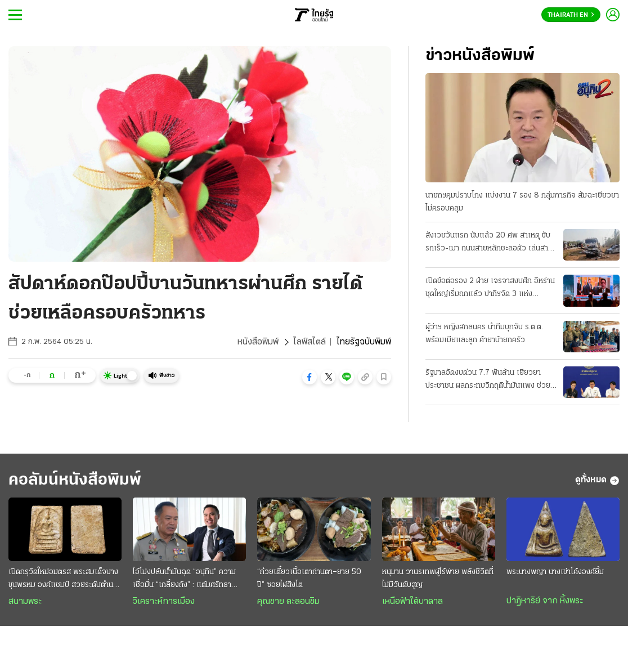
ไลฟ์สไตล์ (309, 342)
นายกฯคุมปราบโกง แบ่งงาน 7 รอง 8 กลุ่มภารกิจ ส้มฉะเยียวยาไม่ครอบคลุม (522, 202)
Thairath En (571, 15)
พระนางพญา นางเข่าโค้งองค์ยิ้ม (555, 572)
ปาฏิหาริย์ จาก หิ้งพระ (545, 601)
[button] (309, 377)
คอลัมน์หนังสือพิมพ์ (75, 480)
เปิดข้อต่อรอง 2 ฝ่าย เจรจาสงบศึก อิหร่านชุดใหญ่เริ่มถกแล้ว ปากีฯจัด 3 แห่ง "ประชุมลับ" (490, 289)
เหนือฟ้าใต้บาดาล (412, 602)
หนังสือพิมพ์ (258, 342)
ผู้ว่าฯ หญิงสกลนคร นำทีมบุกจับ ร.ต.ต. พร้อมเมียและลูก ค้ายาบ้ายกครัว (484, 334)
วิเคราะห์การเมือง (164, 602)
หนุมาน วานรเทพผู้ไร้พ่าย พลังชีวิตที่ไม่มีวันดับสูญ (438, 579)
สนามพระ (25, 602)
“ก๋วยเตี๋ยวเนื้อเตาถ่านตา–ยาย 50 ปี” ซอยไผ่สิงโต (309, 579)
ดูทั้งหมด (597, 481)
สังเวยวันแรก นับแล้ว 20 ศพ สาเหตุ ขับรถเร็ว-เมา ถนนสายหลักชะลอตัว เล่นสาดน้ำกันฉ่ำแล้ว (489, 243)
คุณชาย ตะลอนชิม (288, 602)
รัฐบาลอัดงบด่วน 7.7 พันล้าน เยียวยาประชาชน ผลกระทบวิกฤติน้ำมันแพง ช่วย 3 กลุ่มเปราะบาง (488, 380)
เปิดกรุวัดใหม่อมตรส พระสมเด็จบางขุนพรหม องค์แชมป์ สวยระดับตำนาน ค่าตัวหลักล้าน (65, 580)
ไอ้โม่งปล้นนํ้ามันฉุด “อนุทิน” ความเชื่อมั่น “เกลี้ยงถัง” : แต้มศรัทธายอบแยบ (184, 580)
